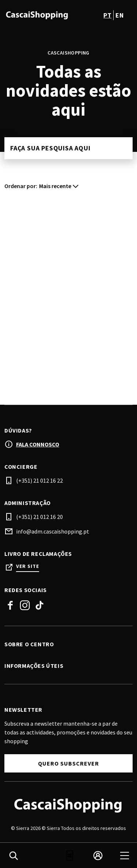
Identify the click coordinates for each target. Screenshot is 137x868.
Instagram (25, 605)
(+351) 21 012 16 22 (39, 480)
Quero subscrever (68, 763)
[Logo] (68, 805)
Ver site (28, 566)
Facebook (10, 605)
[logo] (37, 15)
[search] (14, 856)
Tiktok (39, 605)
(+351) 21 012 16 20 (39, 517)
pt (107, 15)
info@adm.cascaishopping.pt (53, 531)
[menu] (125, 856)
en (119, 15)
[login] (98, 856)
